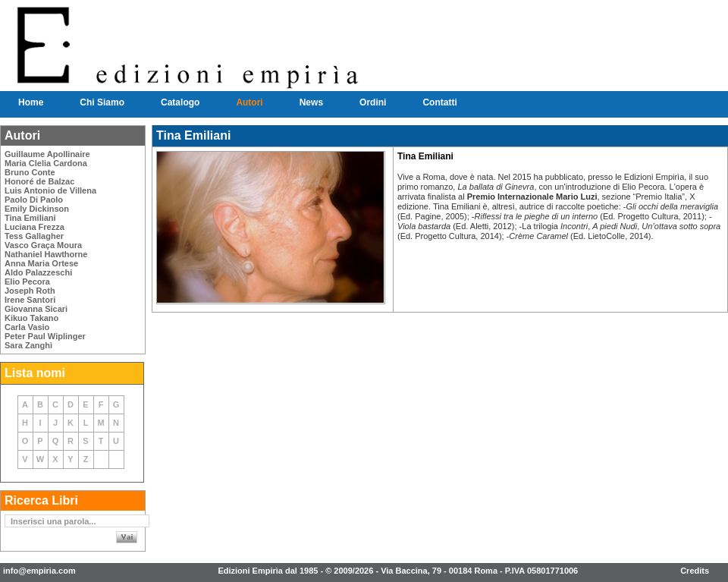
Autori (249, 102)
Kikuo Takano (31, 318)
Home (31, 102)
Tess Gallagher (34, 236)
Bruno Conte (30, 172)
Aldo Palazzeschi (38, 272)
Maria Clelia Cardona (46, 163)
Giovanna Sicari (36, 309)
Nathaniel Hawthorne (46, 254)
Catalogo (180, 102)
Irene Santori (30, 300)
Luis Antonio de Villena (50, 190)
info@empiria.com (39, 571)
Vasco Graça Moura (43, 245)
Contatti (439, 102)
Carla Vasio (27, 327)
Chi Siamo (102, 102)
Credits (695, 571)
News (311, 102)
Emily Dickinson (37, 209)
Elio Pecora (27, 282)
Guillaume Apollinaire (47, 154)
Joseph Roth (30, 291)
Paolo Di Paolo (34, 200)
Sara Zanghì (28, 345)
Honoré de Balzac (39, 181)
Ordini (373, 102)
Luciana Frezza (35, 227)
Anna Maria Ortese (41, 263)
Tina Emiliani (30, 218)
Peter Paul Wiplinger (45, 336)
